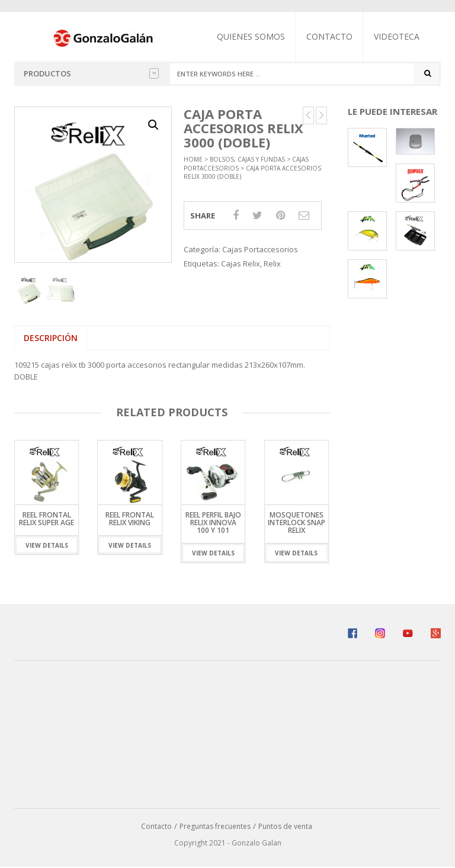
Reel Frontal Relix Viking (130, 518)
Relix (272, 263)
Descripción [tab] (51, 338)
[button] (153, 125)
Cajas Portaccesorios (260, 250)
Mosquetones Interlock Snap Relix (297, 522)
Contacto (330, 36)
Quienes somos (251, 36)
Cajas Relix (241, 263)
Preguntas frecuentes (215, 826)
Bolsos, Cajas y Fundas (247, 160)
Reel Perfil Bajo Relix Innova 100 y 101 (213, 522)
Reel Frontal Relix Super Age (47, 518)
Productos (91, 73)
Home (193, 160)
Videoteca (397, 36)
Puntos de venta (285, 826)
